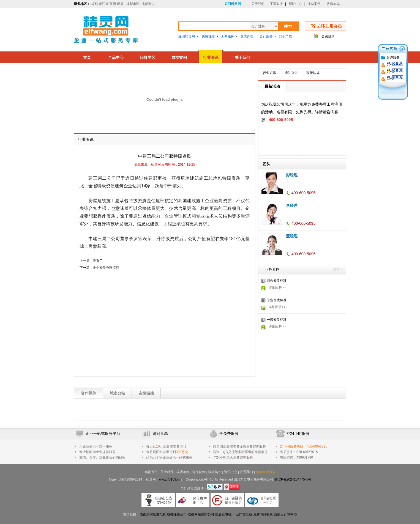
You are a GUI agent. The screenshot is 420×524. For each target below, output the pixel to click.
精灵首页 (151, 472)
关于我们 (258, 4)
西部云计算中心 (285, 514)
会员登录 (328, 36)
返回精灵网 (233, 4)
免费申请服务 (266, 472)
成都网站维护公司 (201, 514)
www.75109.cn (170, 479)
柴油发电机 (223, 514)
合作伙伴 (199, 472)
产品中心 (116, 57)
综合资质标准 (277, 281)
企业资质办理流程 (106, 268)
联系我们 (246, 472)
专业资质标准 (277, 300)
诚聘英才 (215, 472)
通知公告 (291, 73)
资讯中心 (231, 472)
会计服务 (266, 36)
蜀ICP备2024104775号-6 (293, 479)
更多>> (338, 269)
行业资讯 (211, 57)
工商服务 (228, 36)
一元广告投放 (242, 514)
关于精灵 (167, 472)
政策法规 (313, 73)
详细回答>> (277, 287)
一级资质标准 (277, 320)
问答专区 (148, 57)
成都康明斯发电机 (153, 514)
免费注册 (208, 36)
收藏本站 (333, 4)
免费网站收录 (263, 514)
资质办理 (247, 36)
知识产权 (285, 36)
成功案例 (314, 4)
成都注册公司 (177, 514)
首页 (87, 57)
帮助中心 (295, 4)
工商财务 (277, 4)
